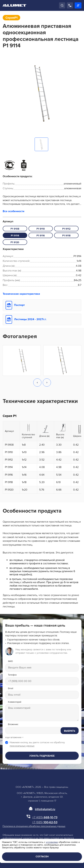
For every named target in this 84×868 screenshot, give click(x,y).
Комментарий (15, 702)
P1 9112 (66, 229)
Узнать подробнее (42, 756)
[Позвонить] (70, 5)
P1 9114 (15, 236)
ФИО (10, 661)
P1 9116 (41, 236)
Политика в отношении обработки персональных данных (34, 826)
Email (11, 689)
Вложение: (13, 724)
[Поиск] (62, 5)
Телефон (12, 675)
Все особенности (13, 211)
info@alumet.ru (45, 809)
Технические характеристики (21, 294)
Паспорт (19, 305)
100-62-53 (45, 822)
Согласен (42, 857)
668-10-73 (45, 817)
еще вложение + (14, 737)
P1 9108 (15, 229)
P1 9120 (15, 242)
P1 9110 (41, 229)
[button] (37, 383)
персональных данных (22, 746)
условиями (52, 842)
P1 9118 (66, 236)
